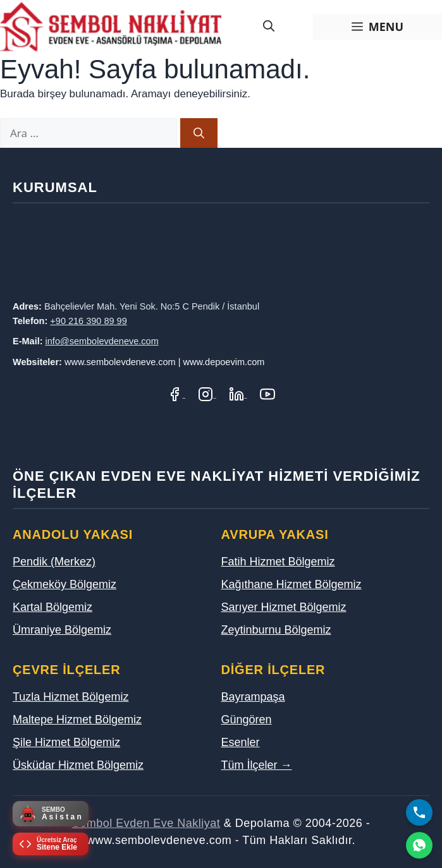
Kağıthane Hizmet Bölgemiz (292, 584)
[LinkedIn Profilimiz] (238, 394)
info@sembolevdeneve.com (102, 341)
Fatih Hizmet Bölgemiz (278, 562)
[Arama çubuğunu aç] (269, 27)
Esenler (241, 742)
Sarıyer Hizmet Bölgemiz (284, 607)
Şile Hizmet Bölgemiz (66, 742)
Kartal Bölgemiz (52, 607)
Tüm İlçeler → (257, 765)
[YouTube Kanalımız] (267, 394)
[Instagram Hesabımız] (207, 394)
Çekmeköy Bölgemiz (64, 584)
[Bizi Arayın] (419, 812)
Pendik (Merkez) (54, 562)
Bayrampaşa (253, 697)
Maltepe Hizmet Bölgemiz (77, 720)
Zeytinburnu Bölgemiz (276, 630)
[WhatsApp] (419, 845)
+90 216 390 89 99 (88, 321)
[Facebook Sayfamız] (176, 394)
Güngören (247, 720)
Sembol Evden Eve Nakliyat (146, 823)
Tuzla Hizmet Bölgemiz (71, 697)
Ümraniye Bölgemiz (62, 630)
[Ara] (199, 133)
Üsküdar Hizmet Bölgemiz (78, 765)
